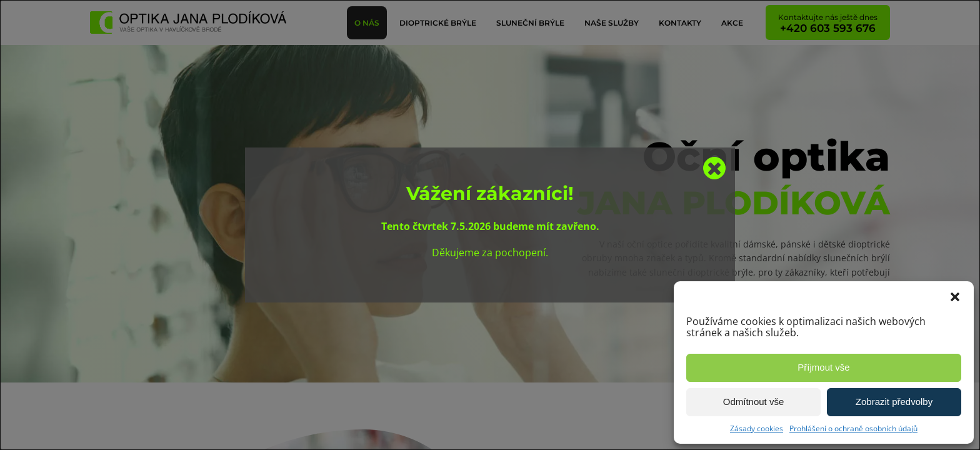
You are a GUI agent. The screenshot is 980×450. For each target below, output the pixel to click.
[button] (955, 297)
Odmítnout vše (754, 402)
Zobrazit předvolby (894, 402)
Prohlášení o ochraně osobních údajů (853, 428)
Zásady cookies (757, 428)
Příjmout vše (823, 367)
